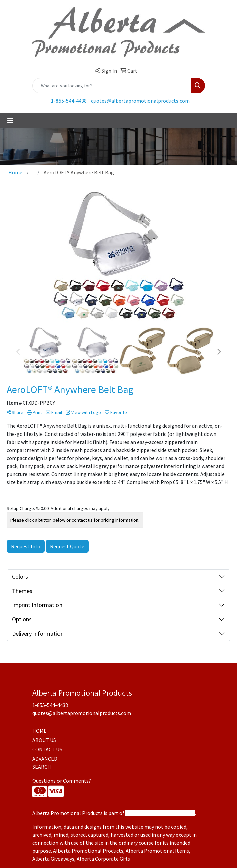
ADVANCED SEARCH (45, 763)
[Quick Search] (112, 86)
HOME (40, 731)
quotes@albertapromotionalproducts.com (140, 101)
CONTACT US (47, 749)
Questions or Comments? (62, 781)
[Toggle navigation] (10, 121)
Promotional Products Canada (160, 813)
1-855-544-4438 (69, 101)
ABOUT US (44, 740)
